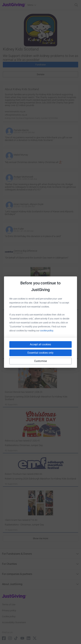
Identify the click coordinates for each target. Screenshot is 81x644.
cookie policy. (47, 331)
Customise (40, 361)
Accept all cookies (40, 344)
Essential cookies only (40, 353)
